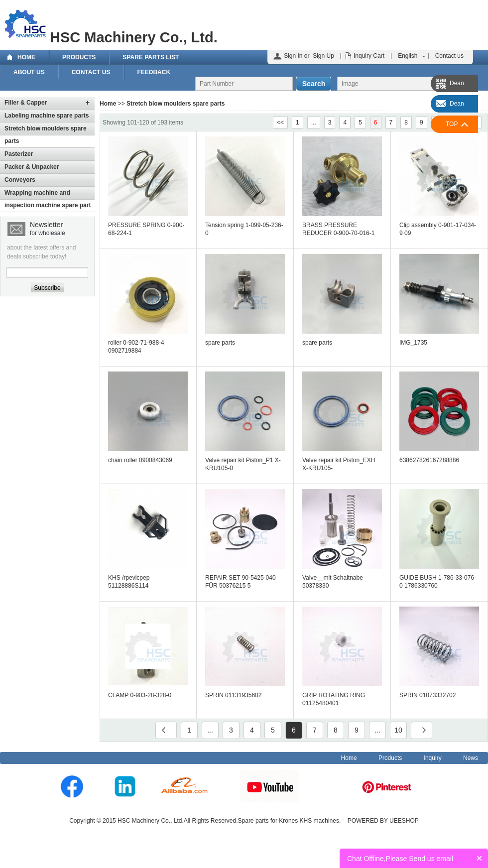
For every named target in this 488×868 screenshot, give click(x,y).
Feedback (154, 72)
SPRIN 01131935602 (233, 695)
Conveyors (20, 180)
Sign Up (323, 56)
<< (280, 123)
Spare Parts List (151, 57)
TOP (452, 124)
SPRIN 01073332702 (427, 695)
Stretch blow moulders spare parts (176, 104)
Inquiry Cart (369, 56)
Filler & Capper (26, 103)
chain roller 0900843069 (140, 460)
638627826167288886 (429, 460)
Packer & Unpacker (32, 167)
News (471, 758)
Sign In (293, 56)
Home (26, 57)
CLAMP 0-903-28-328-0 (140, 695)
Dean (457, 83)
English (408, 56)
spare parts (220, 343)
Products (79, 57)
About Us (29, 72)
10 (398, 730)
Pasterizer (19, 154)
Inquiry (433, 758)
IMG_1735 (413, 343)
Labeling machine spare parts (47, 116)
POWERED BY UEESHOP (383, 821)
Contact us (449, 56)
